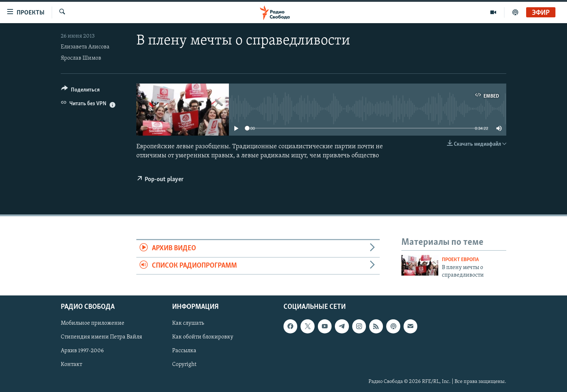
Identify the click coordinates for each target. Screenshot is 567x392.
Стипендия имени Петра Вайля (101, 337)
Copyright (184, 365)
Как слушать (188, 323)
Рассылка (184, 351)
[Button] (80, 91)
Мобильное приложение (93, 323)
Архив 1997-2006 (82, 351)
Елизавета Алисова (85, 47)
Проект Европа (460, 260)
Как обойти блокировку (203, 337)
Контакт (71, 365)
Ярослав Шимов (81, 58)
